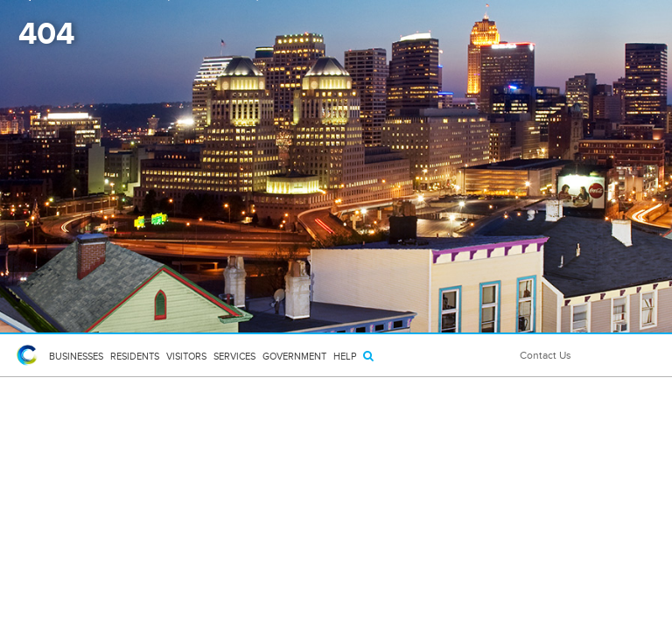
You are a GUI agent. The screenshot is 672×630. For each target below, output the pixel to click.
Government (294, 356)
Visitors (186, 356)
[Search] (368, 356)
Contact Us (546, 355)
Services (234, 356)
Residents (135, 356)
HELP (345, 356)
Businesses (76, 356)
